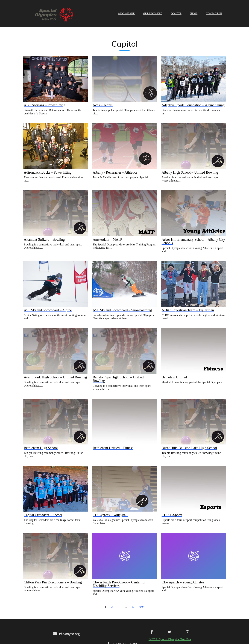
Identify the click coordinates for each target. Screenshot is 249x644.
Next (141, 606)
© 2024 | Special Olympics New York (123, 639)
